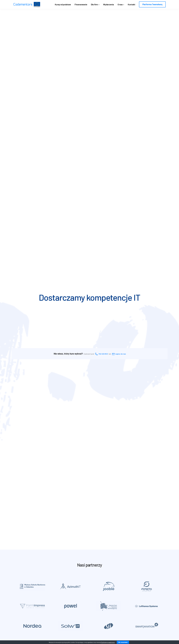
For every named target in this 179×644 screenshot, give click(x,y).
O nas (120, 4)
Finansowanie (81, 4)
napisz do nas (121, 354)
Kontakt (132, 4)
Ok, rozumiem (123, 642)
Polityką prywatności (108, 642)
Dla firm (94, 4)
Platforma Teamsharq (152, 4)
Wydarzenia (108, 4)
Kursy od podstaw (63, 4)
